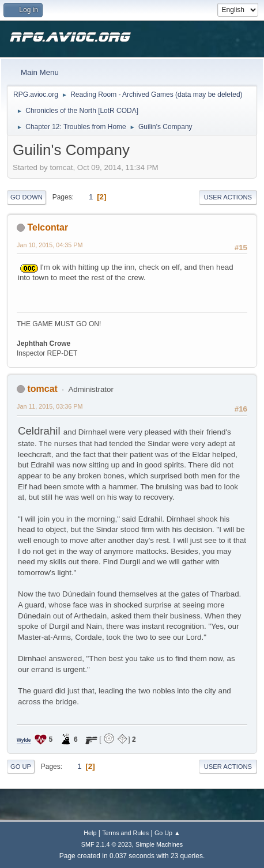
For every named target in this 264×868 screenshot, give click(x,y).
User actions (228, 197)
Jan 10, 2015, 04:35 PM (50, 245)
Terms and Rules (125, 833)
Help (90, 833)
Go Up (21, 767)
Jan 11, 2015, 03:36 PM (50, 406)
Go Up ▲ (167, 833)
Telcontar (48, 227)
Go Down (27, 197)
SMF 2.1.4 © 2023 (107, 844)
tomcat (42, 389)
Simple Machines (159, 844)
